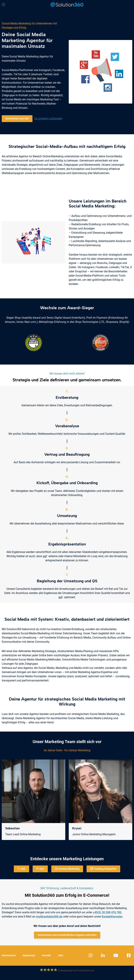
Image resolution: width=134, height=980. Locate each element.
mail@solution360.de (49, 917)
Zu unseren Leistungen (48, 118)
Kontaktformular (112, 917)
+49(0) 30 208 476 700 (107, 912)
